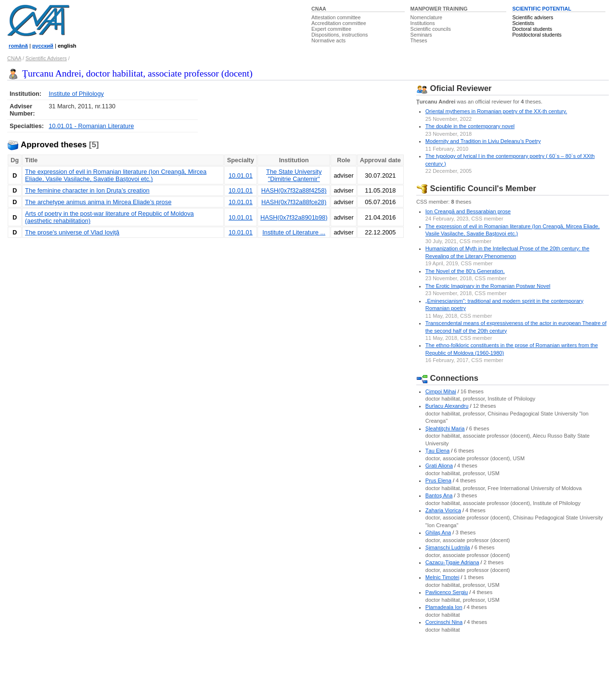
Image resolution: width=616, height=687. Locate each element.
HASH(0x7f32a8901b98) (294, 217)
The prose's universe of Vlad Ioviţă (72, 232)
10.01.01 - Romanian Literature (91, 126)
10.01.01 (241, 175)
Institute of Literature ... (294, 232)
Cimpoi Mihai (441, 391)
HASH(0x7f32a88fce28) (294, 202)
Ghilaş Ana (438, 532)
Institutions (423, 23)
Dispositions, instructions (340, 35)
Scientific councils (431, 29)
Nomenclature (426, 17)
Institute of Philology (76, 94)
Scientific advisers (533, 17)
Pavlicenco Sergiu (447, 592)
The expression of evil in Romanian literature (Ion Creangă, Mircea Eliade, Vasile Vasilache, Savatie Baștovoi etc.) (116, 175)
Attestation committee (336, 17)
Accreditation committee (339, 23)
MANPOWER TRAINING (439, 9)
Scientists (523, 23)
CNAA (319, 9)
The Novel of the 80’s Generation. (465, 271)
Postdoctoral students (537, 35)
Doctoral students (532, 29)
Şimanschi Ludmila (448, 547)
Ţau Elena (437, 451)
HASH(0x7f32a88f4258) (294, 190)
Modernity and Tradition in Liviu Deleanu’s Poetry (483, 141)
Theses (419, 40)
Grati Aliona (439, 466)
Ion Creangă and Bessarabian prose (468, 211)
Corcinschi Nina (444, 622)
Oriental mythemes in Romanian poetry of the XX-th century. (496, 111)
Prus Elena (438, 480)
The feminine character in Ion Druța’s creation (87, 190)
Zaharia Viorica (443, 510)
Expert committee (331, 29)
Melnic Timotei (443, 577)
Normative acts (328, 40)
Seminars (421, 35)
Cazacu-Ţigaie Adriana (452, 562)
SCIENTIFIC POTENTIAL (542, 9)
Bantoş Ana (439, 495)
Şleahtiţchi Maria (445, 428)
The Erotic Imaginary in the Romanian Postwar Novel (488, 286)
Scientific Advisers (46, 58)
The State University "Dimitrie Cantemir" (294, 175)
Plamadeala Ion (444, 607)
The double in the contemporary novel (470, 126)
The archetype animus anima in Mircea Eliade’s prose (98, 202)
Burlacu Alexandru (447, 406)
